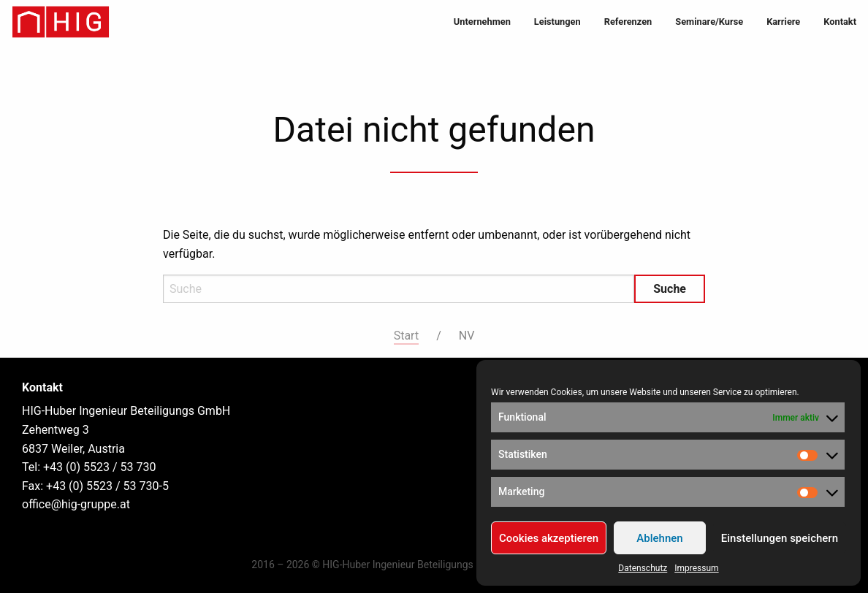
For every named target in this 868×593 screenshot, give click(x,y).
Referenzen (628, 22)
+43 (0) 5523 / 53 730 (99, 467)
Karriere (783, 22)
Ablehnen (659, 538)
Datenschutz (643, 568)
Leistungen (557, 22)
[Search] (399, 289)
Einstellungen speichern (780, 538)
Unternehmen (482, 22)
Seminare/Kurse (709, 22)
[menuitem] (482, 22)
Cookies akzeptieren (549, 538)
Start (406, 336)
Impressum (696, 568)
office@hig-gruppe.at (76, 504)
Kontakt (840, 22)
